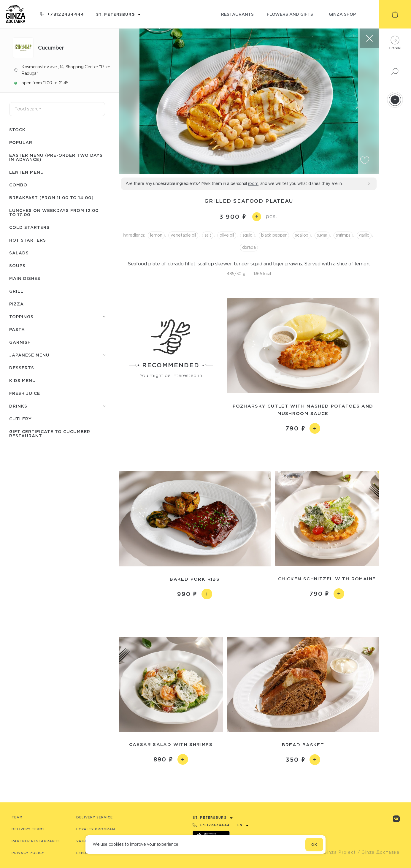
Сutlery (20, 419)
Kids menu (23, 380)
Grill (16, 291)
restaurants (237, 14)
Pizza (16, 304)
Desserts (22, 368)
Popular (21, 142)
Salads (19, 253)
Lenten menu (27, 172)
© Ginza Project (337, 852)
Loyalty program (96, 829)
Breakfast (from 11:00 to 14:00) (51, 198)
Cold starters (29, 227)
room (253, 183)
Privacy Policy (28, 853)
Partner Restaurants (36, 841)
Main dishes (25, 278)
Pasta (17, 329)
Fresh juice (25, 393)
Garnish (20, 342)
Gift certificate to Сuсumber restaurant (50, 434)
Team (17, 817)
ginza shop (342, 14)
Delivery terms (28, 829)
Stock (17, 130)
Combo (18, 185)
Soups (17, 266)
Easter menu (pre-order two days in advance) (56, 157)
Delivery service (95, 817)
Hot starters (28, 240)
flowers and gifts (290, 14)
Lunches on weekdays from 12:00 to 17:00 (54, 212)
